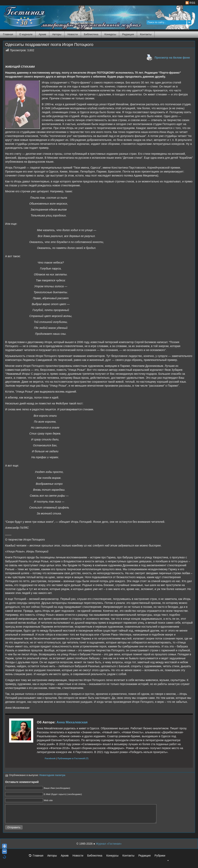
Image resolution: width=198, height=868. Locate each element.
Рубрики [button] (162, 860)
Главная (8, 34)
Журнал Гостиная (19, 17)
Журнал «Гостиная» (109, 847)
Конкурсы (110, 34)
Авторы (57, 34)
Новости (73, 34)
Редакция (128, 34)
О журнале (26, 34)
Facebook (50, 758)
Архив (42, 34)
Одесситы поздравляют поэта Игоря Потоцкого (49, 45)
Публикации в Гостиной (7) (73, 758)
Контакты (146, 34)
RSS (190, 3)
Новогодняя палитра (52, 775)
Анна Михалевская (72, 722)
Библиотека (91, 34)
